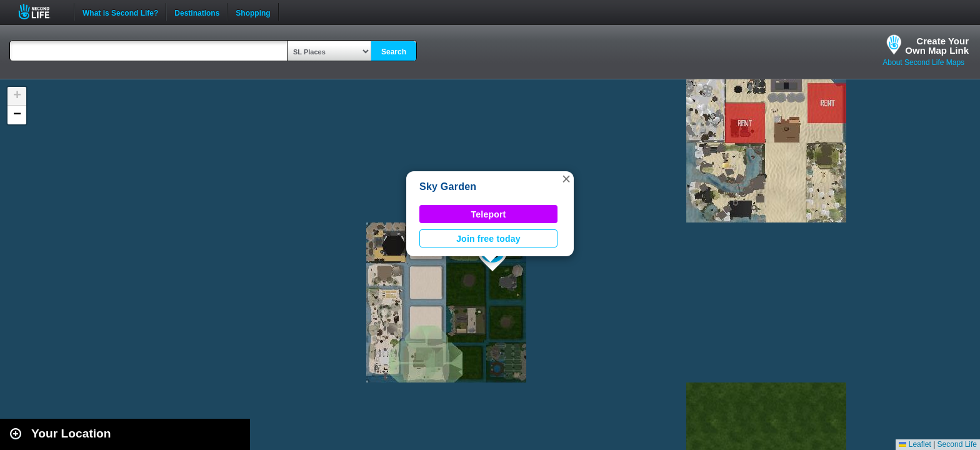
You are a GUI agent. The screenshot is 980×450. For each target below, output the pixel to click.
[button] (566, 179)
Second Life (41, 12)
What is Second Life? (120, 12)
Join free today (488, 239)
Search (394, 52)
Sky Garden (448, 187)
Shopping (253, 12)
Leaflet (915, 444)
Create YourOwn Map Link (937, 46)
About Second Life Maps (923, 62)
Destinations (197, 12)
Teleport (489, 214)
